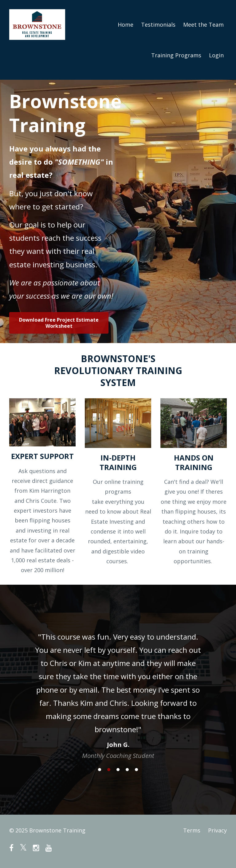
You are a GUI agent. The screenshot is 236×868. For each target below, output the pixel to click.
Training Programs (176, 55)
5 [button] (136, 770)
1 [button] (100, 770)
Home (126, 25)
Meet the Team (203, 25)
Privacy (217, 830)
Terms (192, 830)
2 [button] (109, 770)
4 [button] (127, 770)
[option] (118, 690)
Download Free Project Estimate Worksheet (59, 323)
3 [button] (118, 770)
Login (216, 55)
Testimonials (158, 25)
